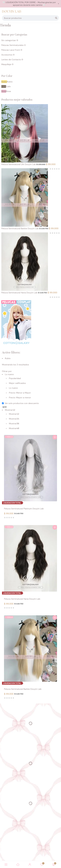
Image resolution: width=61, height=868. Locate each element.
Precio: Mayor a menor (20, 398)
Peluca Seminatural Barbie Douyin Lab (20, 228)
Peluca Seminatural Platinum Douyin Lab (24, 509)
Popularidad (15, 378)
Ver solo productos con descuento (20, 403)
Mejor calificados (17, 383)
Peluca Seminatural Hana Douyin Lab (20, 293)
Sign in (30, 865)
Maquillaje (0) (7, 64)
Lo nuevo (13, 388)
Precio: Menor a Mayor (20, 393)
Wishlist (42, 865)
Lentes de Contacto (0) (12, 60)
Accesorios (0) (8, 55)
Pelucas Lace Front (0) (12, 50)
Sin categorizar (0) (10, 40)
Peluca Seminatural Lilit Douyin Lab (19, 164)
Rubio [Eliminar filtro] (8, 358)
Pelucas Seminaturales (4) (14, 45)
